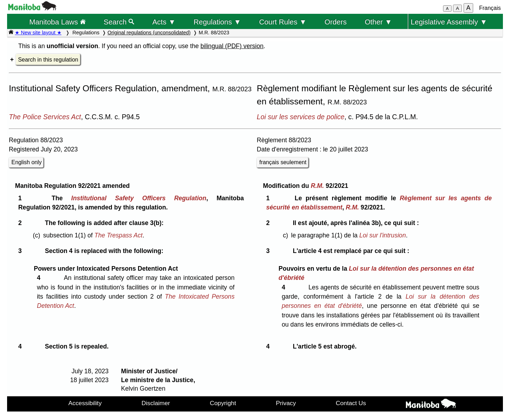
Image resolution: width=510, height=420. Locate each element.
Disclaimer (156, 403)
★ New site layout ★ (38, 33)
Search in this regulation (48, 60)
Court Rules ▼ (283, 22)
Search (119, 22)
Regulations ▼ (217, 22)
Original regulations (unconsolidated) (149, 33)
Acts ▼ (164, 22)
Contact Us (351, 403)
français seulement (283, 162)
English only (26, 162)
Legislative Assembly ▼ (449, 22)
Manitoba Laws (57, 22)
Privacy (286, 403)
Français (490, 8)
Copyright (223, 403)
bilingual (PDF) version (232, 46)
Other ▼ (378, 22)
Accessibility (85, 403)
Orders (336, 22)
